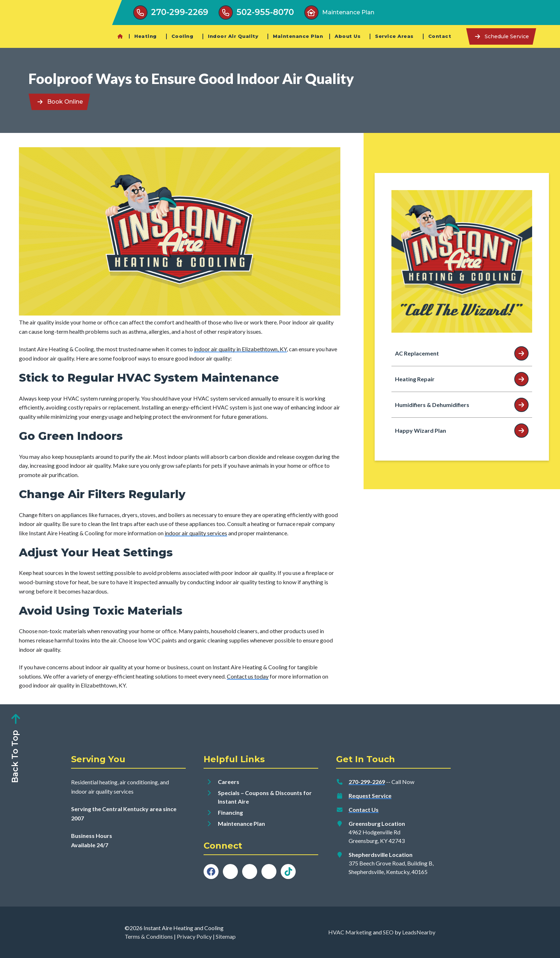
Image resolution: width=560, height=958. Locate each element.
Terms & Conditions (149, 936)
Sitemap (226, 936)
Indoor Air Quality (233, 36)
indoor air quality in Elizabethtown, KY (240, 349)
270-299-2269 (367, 782)
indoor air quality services (196, 533)
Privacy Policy (194, 936)
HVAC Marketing (350, 932)
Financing (230, 812)
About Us (347, 36)
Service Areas (394, 36)
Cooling (182, 36)
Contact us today (248, 676)
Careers (229, 782)
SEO (388, 932)
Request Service (370, 796)
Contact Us (364, 810)
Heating (146, 36)
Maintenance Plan (298, 36)
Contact (440, 36)
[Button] (171, 13)
